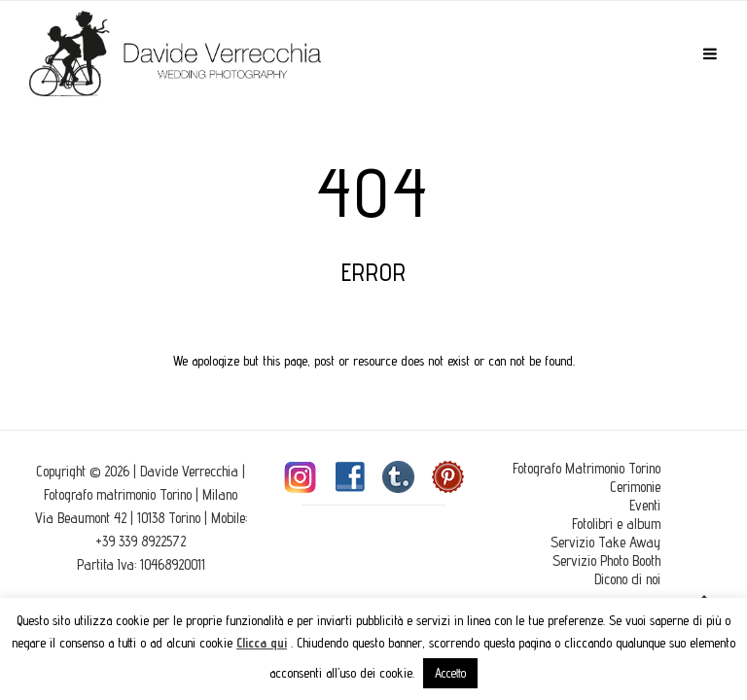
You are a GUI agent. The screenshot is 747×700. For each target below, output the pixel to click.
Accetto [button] (450, 673)
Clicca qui (262, 643)
